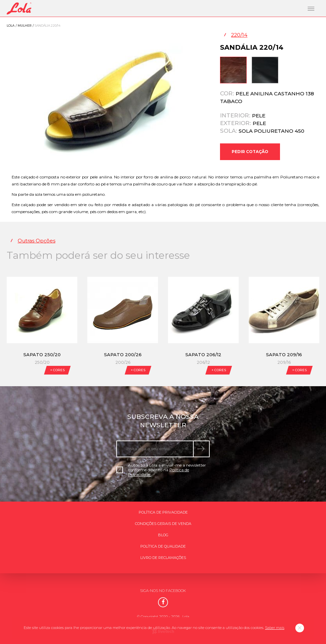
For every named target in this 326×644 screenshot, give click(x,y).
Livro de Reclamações (163, 558)
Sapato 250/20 (42, 355)
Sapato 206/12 (203, 355)
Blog (163, 535)
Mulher (24, 26)
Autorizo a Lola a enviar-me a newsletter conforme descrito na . (161, 470)
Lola (10, 26)
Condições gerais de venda (163, 524)
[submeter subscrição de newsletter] (202, 449)
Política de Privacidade (163, 512)
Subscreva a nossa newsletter (163, 421)
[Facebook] (163, 602)
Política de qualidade (163, 546)
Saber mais (275, 628)
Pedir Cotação (250, 152)
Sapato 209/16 (284, 355)
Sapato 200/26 (123, 355)
